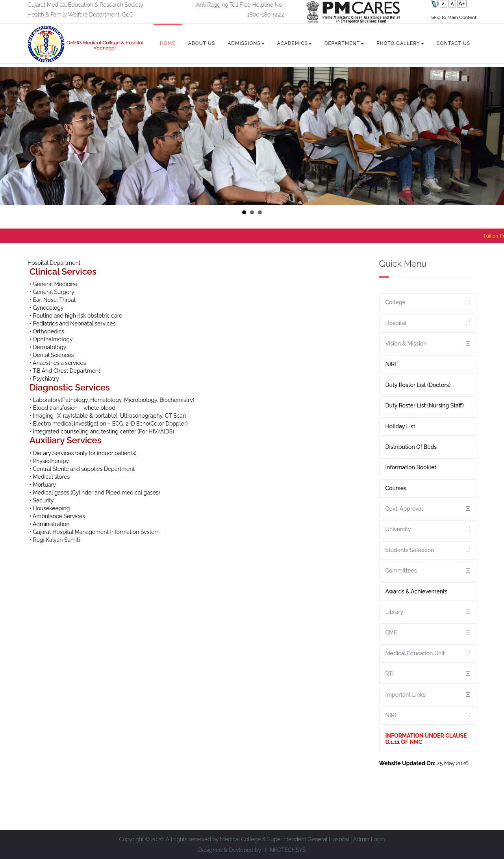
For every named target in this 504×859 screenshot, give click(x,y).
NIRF (392, 364)
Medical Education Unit (415, 653)
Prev (10, 136)
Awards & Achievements (417, 591)
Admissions (246, 43)
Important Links (406, 695)
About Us (202, 43)
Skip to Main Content (454, 17)
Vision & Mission (406, 344)
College (396, 302)
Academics (295, 43)
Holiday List (400, 426)
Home (168, 43)
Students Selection (410, 550)
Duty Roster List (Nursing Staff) (425, 405)
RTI (390, 674)
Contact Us (453, 43)
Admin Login (369, 839)
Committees (401, 571)
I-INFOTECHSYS (285, 850)
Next (494, 136)
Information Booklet (411, 467)
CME (391, 632)
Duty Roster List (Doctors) (418, 385)
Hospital (396, 323)
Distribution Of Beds (411, 447)
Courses (396, 488)
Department (344, 43)
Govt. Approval (404, 509)
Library (395, 612)
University (398, 529)
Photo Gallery (400, 43)
